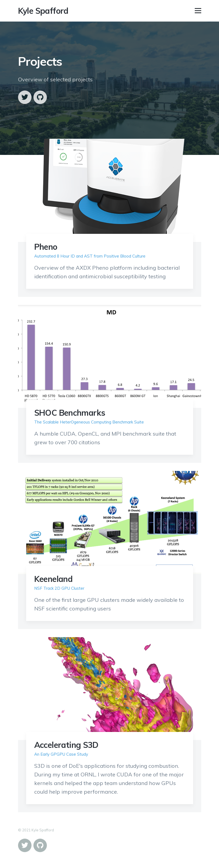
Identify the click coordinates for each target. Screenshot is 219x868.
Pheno (46, 247)
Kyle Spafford (43, 11)
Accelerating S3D (66, 745)
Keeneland (53, 579)
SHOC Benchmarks (70, 413)
